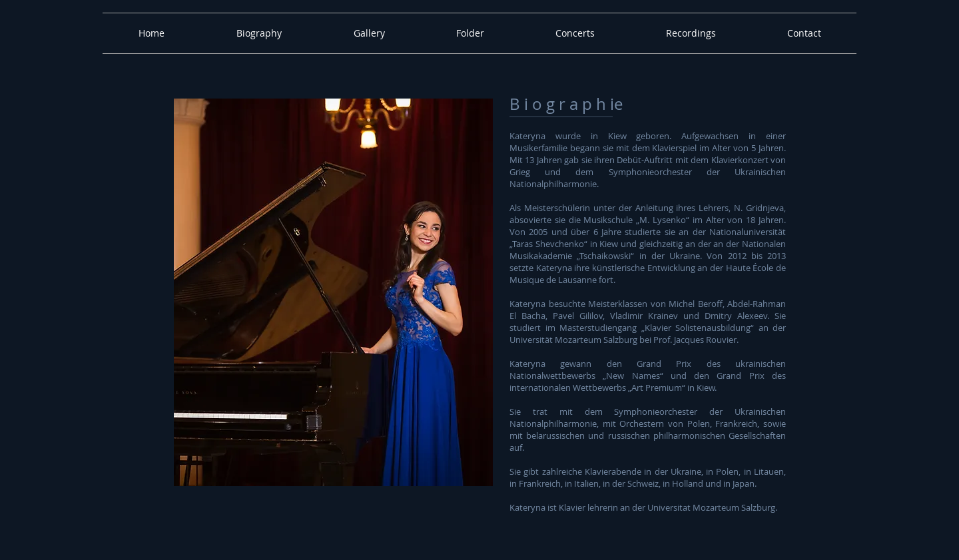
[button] (259, 33)
